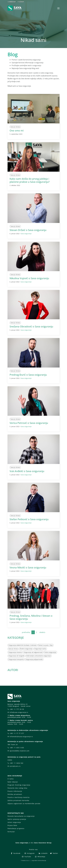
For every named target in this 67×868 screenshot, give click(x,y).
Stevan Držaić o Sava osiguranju (28, 230)
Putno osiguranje (50, 652)
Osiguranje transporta (16, 659)
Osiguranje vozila (40, 649)
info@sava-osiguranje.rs (19, 712)
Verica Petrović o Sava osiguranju (29, 423)
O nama (11, 779)
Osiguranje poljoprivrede (34, 659)
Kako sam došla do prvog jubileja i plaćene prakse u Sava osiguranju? (30, 180)
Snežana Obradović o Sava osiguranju (31, 326)
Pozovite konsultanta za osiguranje (21, 816)
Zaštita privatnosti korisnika (18, 800)
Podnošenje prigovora (16, 828)
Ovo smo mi (17, 130)
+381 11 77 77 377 (17, 733)
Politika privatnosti (15, 794)
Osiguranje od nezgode (16, 656)
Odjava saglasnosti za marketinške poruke (24, 804)
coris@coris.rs (15, 766)
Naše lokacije (13, 782)
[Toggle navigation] (58, 8)
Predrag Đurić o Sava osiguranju (28, 375)
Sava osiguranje (26, 234)
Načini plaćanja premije (17, 819)
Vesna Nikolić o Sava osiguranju (28, 567)
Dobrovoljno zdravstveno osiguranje (38, 656)
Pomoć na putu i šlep (45, 645)
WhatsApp (40, 857)
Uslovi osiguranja (14, 822)
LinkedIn (43, 853)
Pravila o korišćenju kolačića (19, 797)
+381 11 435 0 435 (17, 748)
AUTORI (13, 670)
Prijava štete (12, 825)
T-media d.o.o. (25, 860)
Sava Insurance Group (43, 843)
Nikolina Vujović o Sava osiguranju (29, 278)
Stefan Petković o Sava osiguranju (29, 519)
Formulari (11, 832)
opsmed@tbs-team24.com (20, 751)
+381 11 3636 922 (17, 763)
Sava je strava (15, 127)
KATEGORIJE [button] (16, 638)
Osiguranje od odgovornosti (33, 652)
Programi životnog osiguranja (19, 785)
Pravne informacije (15, 791)
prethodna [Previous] (26, 632)
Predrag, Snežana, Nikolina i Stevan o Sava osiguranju (31, 617)
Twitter (54, 853)
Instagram (29, 853)
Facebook (15, 853)
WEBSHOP (12, 2)
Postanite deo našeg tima (17, 788)
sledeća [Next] (42, 632)
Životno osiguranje (26, 649)
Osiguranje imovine (15, 652)
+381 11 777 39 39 (17, 709)
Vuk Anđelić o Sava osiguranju (27, 471)
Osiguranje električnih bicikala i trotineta (22, 645)
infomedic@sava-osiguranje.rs (21, 737)
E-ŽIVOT (22, 2)
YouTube (26, 857)
